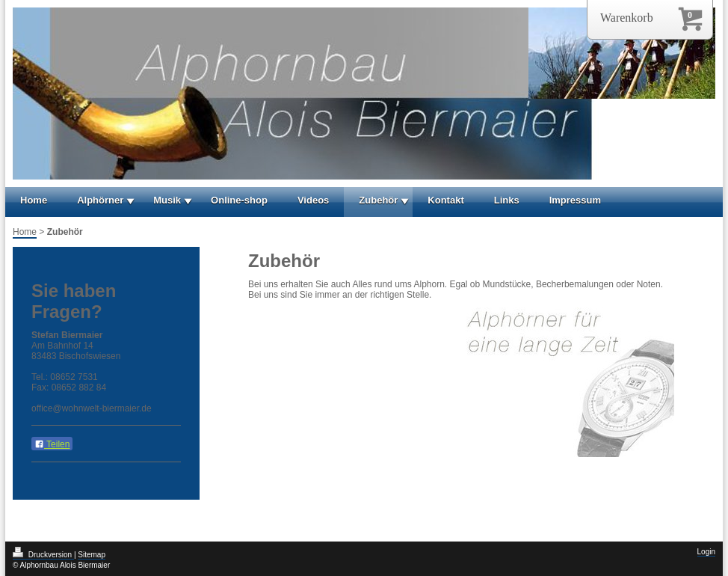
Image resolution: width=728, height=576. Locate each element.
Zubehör (378, 200)
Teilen (52, 444)
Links (507, 200)
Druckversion (43, 555)
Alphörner (100, 200)
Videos (313, 200)
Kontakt (445, 200)
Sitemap (92, 555)
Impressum (575, 200)
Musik (167, 200)
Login (706, 552)
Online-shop (239, 200)
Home (34, 200)
